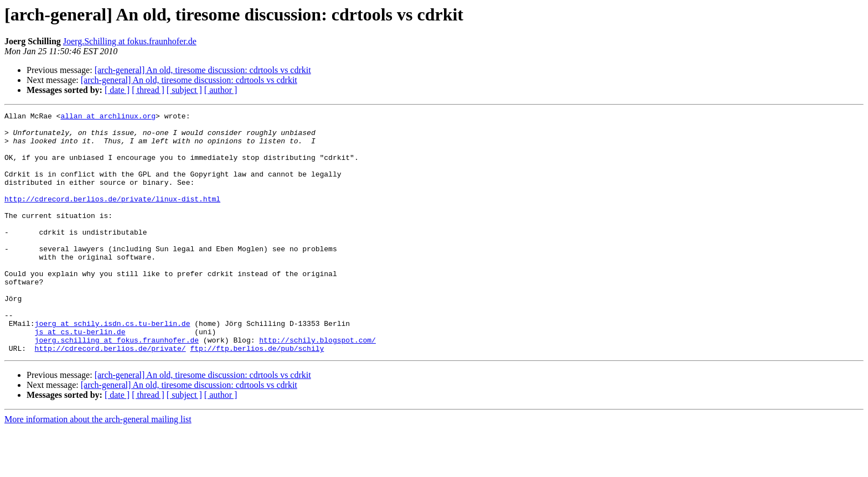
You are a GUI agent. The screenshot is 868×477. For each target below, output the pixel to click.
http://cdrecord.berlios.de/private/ (110, 396)
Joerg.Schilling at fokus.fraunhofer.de (130, 41)
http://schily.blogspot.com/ (317, 386)
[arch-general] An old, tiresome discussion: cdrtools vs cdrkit (203, 70)
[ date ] (117, 90)
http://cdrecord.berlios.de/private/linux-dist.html (112, 217)
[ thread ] (148, 90)
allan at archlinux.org (108, 117)
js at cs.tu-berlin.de (80, 376)
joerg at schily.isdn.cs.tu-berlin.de (113, 366)
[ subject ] (184, 90)
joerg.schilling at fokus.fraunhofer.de (117, 386)
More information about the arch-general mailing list (98, 467)
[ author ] (221, 90)
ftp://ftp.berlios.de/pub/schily (257, 396)
